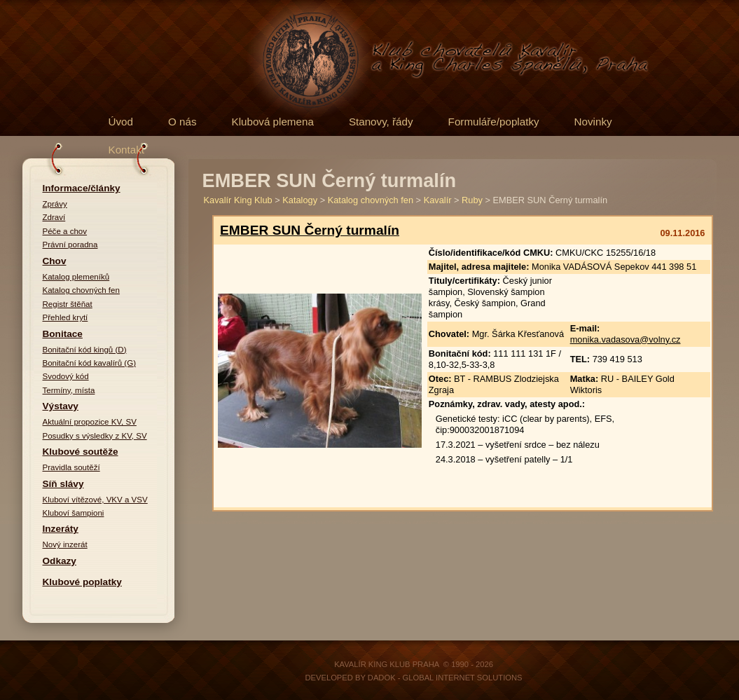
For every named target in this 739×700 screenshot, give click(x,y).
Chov (55, 261)
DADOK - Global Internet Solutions (445, 678)
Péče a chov (65, 231)
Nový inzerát (65, 544)
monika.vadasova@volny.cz (626, 339)
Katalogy (300, 200)
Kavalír (438, 200)
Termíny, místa (69, 390)
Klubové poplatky (82, 582)
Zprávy (55, 204)
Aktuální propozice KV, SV (90, 422)
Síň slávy (63, 484)
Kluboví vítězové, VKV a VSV (95, 500)
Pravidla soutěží (71, 467)
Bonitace (63, 334)
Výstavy (61, 406)
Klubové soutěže (81, 452)
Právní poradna (70, 245)
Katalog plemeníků (76, 277)
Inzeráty (61, 529)
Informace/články (82, 188)
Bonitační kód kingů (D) (85, 350)
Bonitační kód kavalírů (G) (90, 363)
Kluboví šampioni (74, 513)
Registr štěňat (68, 304)
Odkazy (60, 561)
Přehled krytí (65, 317)
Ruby (472, 200)
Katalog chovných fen (81, 290)
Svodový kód (66, 376)
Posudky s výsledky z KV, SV (95, 436)
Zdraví (54, 217)
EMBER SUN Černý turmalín (310, 230)
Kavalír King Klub (238, 200)
